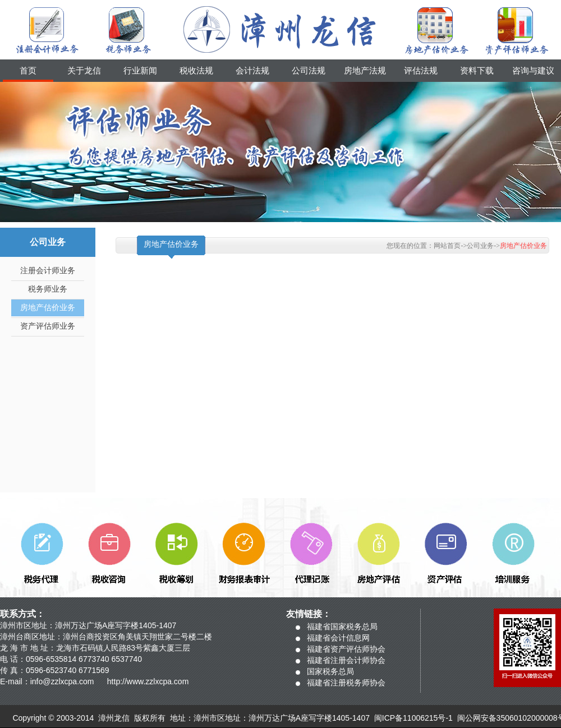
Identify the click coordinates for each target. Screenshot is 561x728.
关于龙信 (84, 71)
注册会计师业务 (48, 271)
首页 (28, 71)
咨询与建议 (533, 71)
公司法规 (309, 71)
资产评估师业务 (48, 326)
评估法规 (421, 71)
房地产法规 (365, 71)
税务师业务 (48, 289)
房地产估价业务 (48, 308)
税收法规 (196, 71)
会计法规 (252, 71)
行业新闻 (140, 71)
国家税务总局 (330, 671)
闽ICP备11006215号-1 (413, 718)
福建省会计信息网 (338, 638)
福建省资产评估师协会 (346, 649)
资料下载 (477, 71)
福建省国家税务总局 (342, 626)
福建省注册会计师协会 (346, 660)
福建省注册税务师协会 (346, 683)
